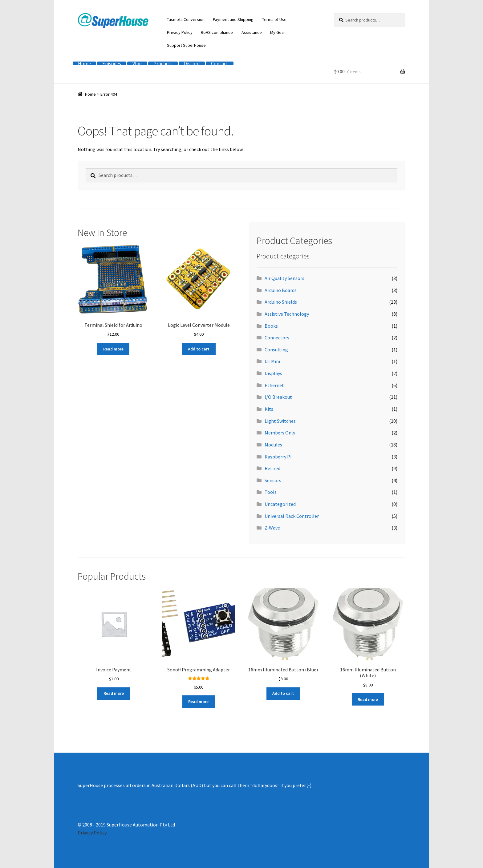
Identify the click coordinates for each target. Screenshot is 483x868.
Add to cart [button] (199, 349)
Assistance (252, 32)
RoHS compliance (217, 32)
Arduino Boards (281, 290)
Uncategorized (280, 504)
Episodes (112, 63)
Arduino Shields (281, 302)
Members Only (280, 433)
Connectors (277, 338)
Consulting (276, 350)
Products (163, 63)
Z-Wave (272, 528)
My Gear (278, 32)
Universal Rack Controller (292, 516)
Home (84, 63)
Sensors (273, 480)
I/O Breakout (278, 397)
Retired (272, 468)
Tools (271, 492)
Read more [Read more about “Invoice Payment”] (114, 693)
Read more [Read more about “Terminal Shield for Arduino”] (113, 349)
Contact (220, 63)
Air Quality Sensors (284, 278)
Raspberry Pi (278, 457)
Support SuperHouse (186, 45)
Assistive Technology (287, 314)
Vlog (137, 63)
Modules (273, 445)
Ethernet (274, 385)
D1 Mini (272, 361)
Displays (273, 373)
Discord (192, 63)
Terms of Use (274, 19)
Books (271, 326)
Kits (269, 409)
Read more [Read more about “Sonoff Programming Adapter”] (198, 702)
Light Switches (280, 421)
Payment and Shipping (233, 19)
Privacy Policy (180, 32)
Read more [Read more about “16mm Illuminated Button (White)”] (368, 699)
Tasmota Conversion (186, 19)
